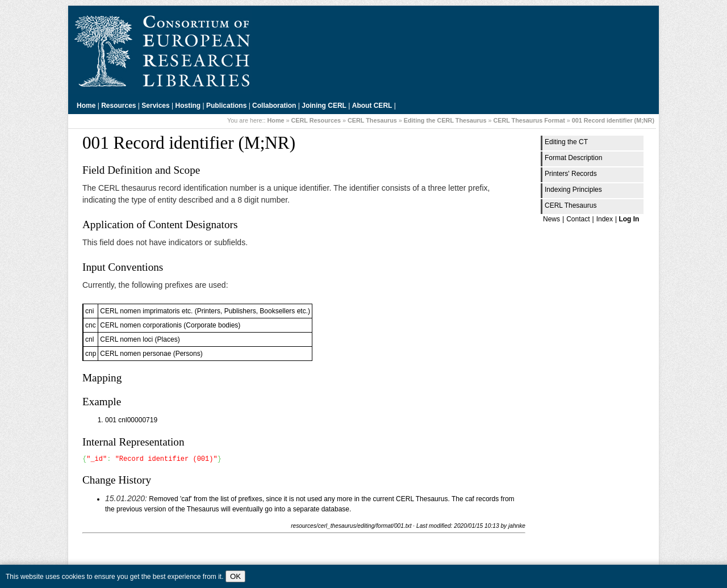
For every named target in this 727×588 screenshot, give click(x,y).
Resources (118, 106)
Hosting (188, 106)
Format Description (573, 158)
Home (86, 106)
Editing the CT (566, 142)
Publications (226, 106)
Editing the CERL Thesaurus (445, 120)
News (551, 219)
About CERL (372, 106)
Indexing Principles (573, 190)
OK (235, 576)
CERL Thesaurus (372, 120)
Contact (578, 219)
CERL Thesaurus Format (529, 120)
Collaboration (274, 106)
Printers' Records (571, 174)
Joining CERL (324, 106)
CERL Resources (316, 120)
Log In (629, 219)
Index (605, 219)
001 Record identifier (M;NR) (613, 120)
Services (155, 106)
